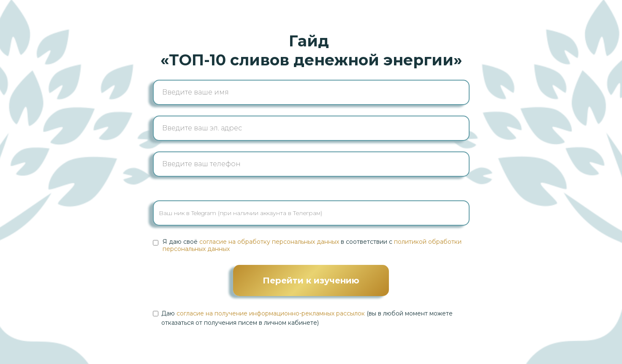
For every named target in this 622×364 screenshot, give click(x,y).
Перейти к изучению (311, 280)
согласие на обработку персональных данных (269, 242)
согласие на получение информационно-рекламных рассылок (271, 313)
